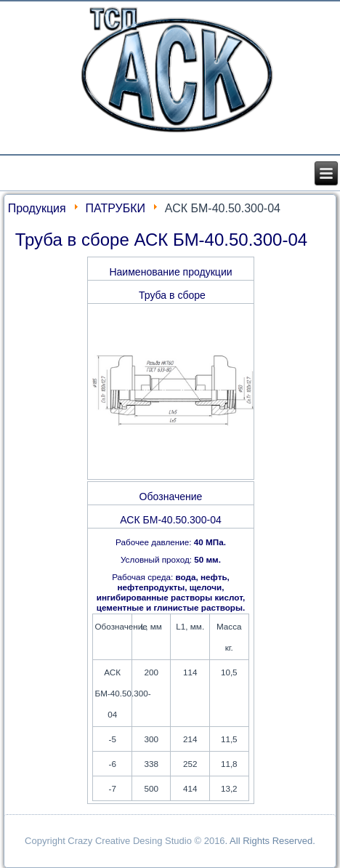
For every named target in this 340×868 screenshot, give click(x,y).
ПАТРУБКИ (116, 208)
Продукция (37, 208)
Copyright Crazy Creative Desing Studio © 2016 (125, 841)
